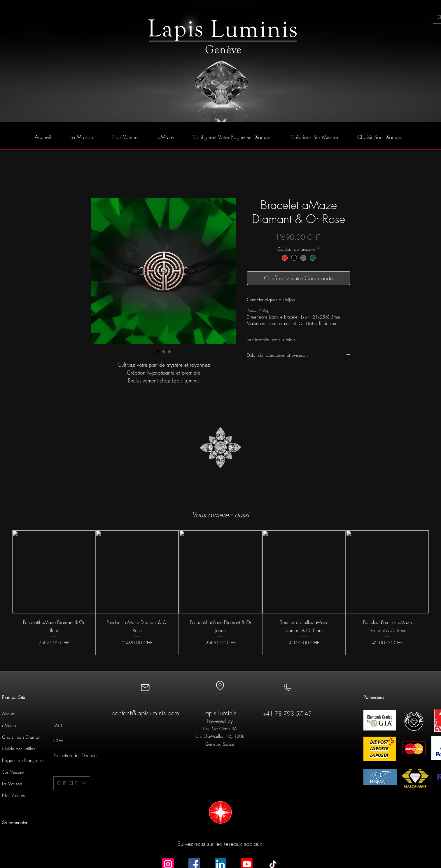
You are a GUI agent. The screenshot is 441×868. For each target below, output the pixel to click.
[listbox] (72, 783)
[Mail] (145, 688)
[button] (72, 783)
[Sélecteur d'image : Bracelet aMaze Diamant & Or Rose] (158, 352)
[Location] (220, 686)
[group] (220, 593)
